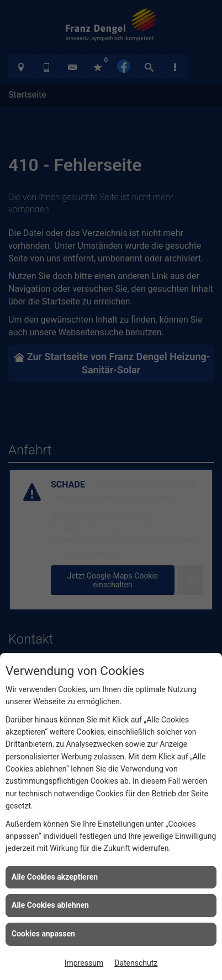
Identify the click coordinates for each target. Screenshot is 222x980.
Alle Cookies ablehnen (50, 905)
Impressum (84, 963)
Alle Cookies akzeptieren (55, 877)
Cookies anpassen (43, 934)
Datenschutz (136, 963)
